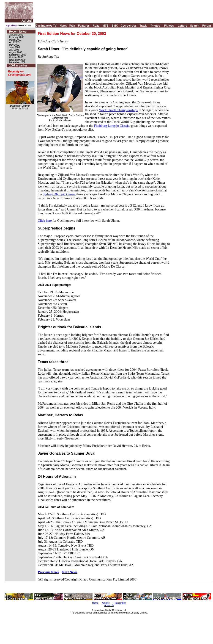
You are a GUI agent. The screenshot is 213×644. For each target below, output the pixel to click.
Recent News (18, 32)
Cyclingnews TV (46, 26)
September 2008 (18, 55)
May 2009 (14, 45)
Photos (155, 26)
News (63, 26)
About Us (109, 605)
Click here (45, 221)
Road (96, 26)
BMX (115, 26)
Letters (183, 26)
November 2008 (17, 60)
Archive (106, 603)
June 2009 (15, 47)
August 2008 (16, 52)
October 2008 (16, 57)
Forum (206, 26)
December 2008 (17, 62)
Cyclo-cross (129, 26)
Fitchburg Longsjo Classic (112, 126)
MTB (106, 26)
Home (95, 603)
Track (143, 26)
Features (84, 26)
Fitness (169, 26)
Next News (70, 572)
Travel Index (120, 603)
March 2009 (15, 40)
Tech (72, 26)
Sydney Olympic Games (59, 194)
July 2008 (14, 50)
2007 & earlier (18, 66)
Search (195, 26)
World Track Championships (118, 110)
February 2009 (17, 37)
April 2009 (14, 42)
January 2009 (16, 35)
